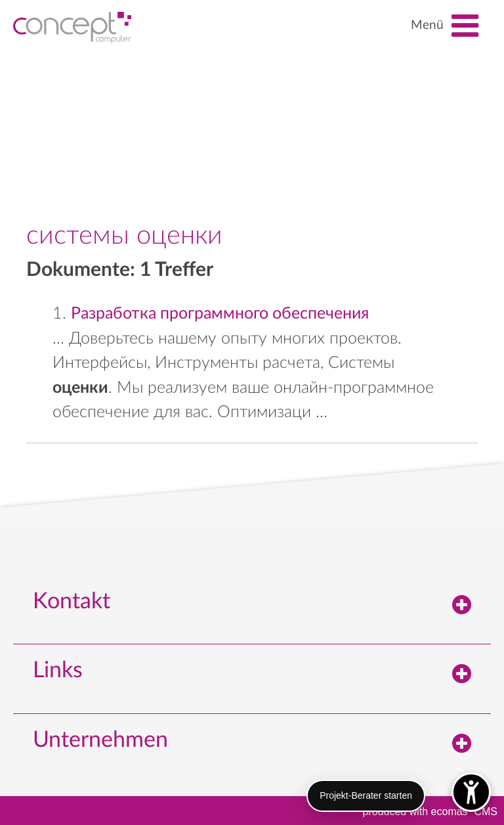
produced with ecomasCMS (430, 810)
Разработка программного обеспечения (220, 314)
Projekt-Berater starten (366, 795)
